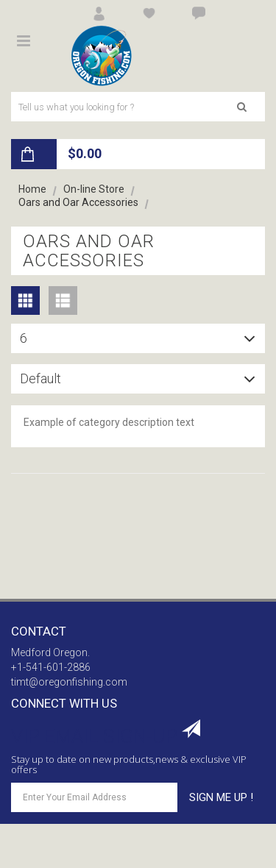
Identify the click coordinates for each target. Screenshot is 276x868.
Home (32, 189)
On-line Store (94, 189)
